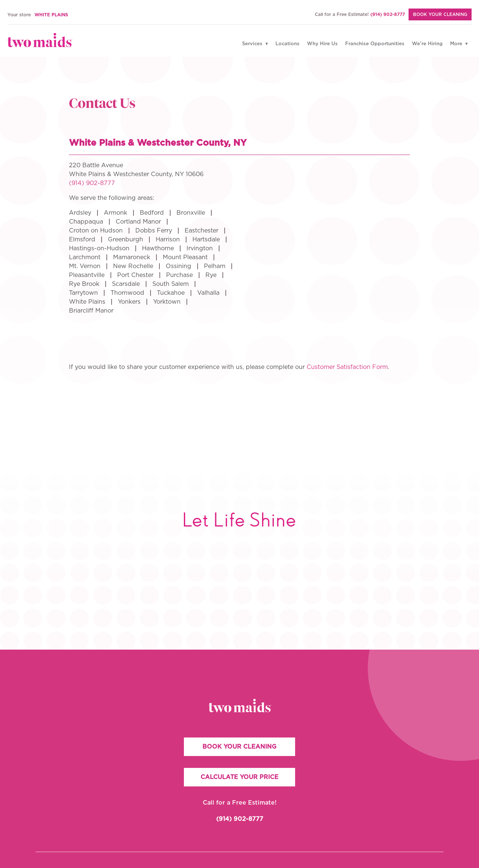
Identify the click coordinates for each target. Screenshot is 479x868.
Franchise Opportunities (375, 44)
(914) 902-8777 (388, 14)
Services (253, 44)
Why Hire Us (322, 44)
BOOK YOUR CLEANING (239, 747)
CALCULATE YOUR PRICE (239, 777)
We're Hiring (427, 44)
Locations (288, 44)
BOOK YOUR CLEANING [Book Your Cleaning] (440, 14)
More (457, 44)
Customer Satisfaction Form (347, 367)
